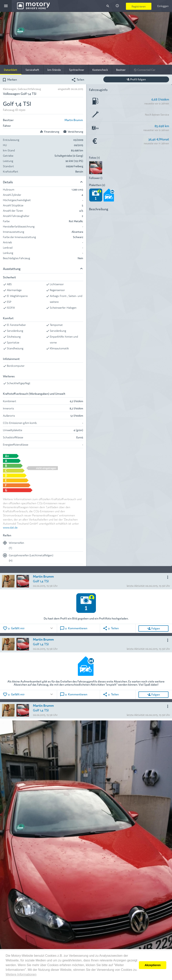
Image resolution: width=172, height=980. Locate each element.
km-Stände (54, 70)
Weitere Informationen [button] (21, 974)
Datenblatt (11, 70)
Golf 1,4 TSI (41, 581)
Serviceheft (32, 70)
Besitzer (121, 70)
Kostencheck (100, 70)
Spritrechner (77, 70)
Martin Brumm (74, 120)
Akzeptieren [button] (153, 965)
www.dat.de (10, 527)
